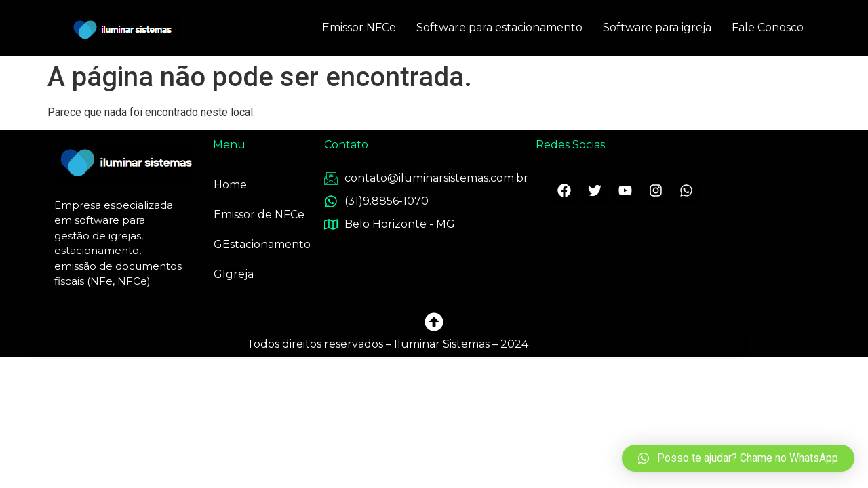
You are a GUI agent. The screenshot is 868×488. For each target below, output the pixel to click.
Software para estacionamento (499, 27)
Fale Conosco (768, 27)
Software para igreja (657, 27)
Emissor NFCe (359, 27)
